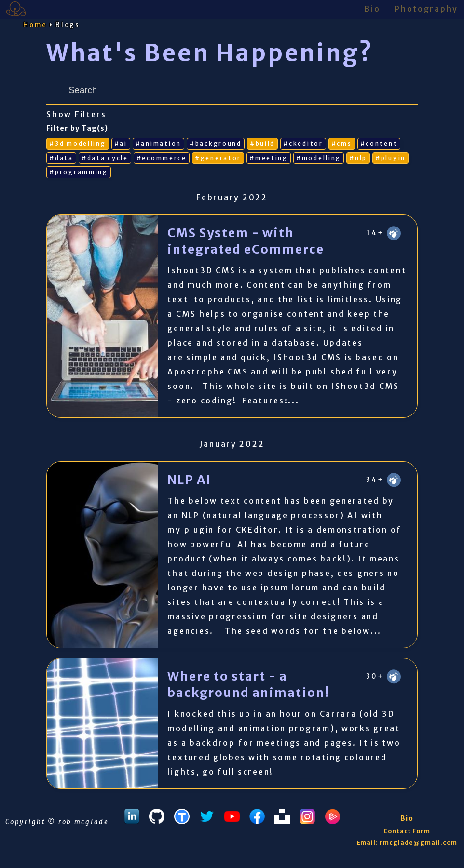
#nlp (358, 158)
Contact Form (407, 831)
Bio (372, 9)
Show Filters (76, 114)
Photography (426, 9)
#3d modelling (77, 143)
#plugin (390, 158)
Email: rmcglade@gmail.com (407, 843)
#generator (218, 158)
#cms (342, 143)
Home (35, 25)
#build (262, 143)
